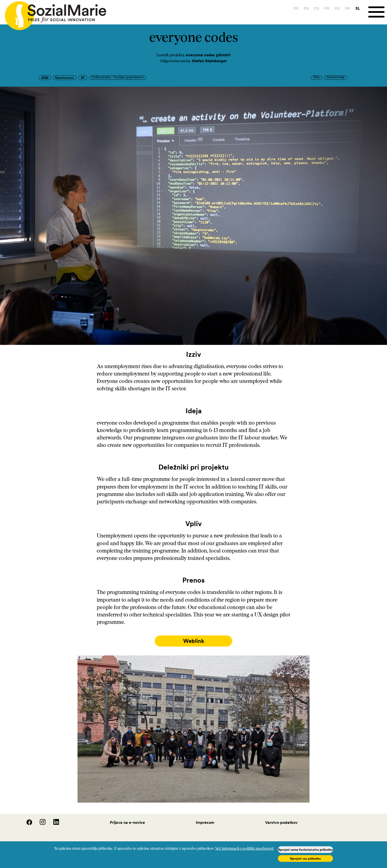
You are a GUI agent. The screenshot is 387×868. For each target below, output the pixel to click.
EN (306, 8)
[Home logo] (53, 13)
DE (296, 8)
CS (316, 8)
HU (337, 8)
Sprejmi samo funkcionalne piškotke (305, 850)
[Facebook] (26, 824)
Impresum (205, 822)
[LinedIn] (53, 824)
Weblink (194, 641)
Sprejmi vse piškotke (305, 858)
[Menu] (378, 12)
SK (348, 8)
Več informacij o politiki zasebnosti (244, 849)
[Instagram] (40, 824)
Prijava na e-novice (127, 822)
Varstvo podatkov (281, 822)
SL (358, 8)
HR (327, 8)
